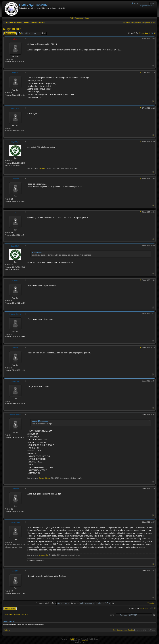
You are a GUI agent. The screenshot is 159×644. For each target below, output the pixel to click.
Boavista (15, 281)
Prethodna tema (129, 23)
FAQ (71, 18)
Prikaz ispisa (151, 23)
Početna (10, 23)
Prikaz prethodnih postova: (53, 603)
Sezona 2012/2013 (38, 23)
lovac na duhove (15, 314)
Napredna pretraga (147, 6)
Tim (114, 630)
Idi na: (112, 615)
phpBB (72, 639)
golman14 (15, 179)
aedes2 (15, 348)
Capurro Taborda (15, 415)
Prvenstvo (18, 23)
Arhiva (27, 23)
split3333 (15, 571)
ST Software (84, 641)
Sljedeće (151, 603)
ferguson (15, 73)
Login (87, 18)
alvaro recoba (15, 522)
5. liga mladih (12, 29)
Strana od (144, 33)
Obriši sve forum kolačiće (125, 630)
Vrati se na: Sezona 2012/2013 (17, 615)
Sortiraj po (83, 603)
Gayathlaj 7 (15, 142)
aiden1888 (15, 108)
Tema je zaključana (10, 33)
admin (15, 39)
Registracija (79, 18)
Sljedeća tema (140, 23)
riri (15, 212)
